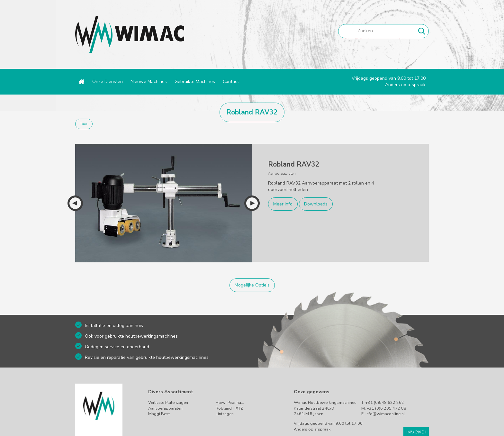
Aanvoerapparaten (165, 408)
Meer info (283, 204)
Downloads (316, 204)
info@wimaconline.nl (385, 414)
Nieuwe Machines (149, 82)
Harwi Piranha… (230, 402)
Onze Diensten (108, 82)
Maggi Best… (160, 414)
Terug (84, 124)
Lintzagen (225, 414)
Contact (231, 82)
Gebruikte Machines (195, 82)
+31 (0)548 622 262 (385, 402)
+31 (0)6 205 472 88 (387, 408)
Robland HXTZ (229, 408)
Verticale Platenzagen (168, 402)
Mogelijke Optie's (252, 285)
